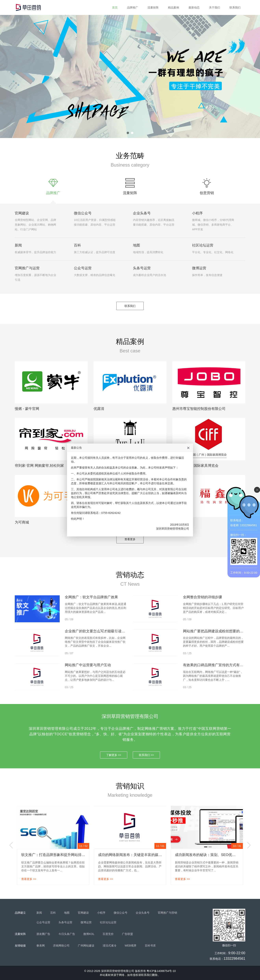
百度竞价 (108, 934)
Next (249, 845)
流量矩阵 (153, 7)
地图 (136, 245)
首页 (115, 7)
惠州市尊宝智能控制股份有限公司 (199, 409)
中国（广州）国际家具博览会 (195, 466)
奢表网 (41, 946)
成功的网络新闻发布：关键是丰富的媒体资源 (134, 855)
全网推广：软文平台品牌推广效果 (91, 597)
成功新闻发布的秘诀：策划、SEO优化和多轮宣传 (214, 855)
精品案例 (174, 7)
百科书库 (150, 946)
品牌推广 (133, 7)
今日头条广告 (67, 934)
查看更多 (130, 539)
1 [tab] (128, 133)
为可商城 (22, 522)
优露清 (99, 409)
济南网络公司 (61, 946)
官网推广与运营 (27, 268)
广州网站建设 (86, 946)
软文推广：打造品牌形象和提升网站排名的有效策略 (62, 855)
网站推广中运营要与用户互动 (88, 665)
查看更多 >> (29, 879)
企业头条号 (142, 213)
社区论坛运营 (203, 245)
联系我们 (235, 7)
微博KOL (89, 934)
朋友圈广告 (43, 934)
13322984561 (234, 959)
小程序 (197, 213)
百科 (77, 245)
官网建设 (22, 213)
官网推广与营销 (167, 913)
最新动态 (194, 7)
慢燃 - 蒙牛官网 (27, 409)
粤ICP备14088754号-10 (161, 971)
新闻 (18, 245)
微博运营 (199, 268)
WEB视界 (131, 946)
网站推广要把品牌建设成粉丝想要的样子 (215, 631)
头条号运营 (142, 268)
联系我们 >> (146, 755)
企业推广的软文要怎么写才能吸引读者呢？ (98, 631)
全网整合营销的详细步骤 (202, 597)
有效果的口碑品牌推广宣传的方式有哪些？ (217, 665)
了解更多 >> (114, 755)
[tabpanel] (130, 76)
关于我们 (214, 7)
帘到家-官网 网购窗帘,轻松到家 (39, 466)
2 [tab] (132, 133)
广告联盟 (127, 934)
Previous (11, 845)
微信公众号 (83, 213)
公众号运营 (83, 268)
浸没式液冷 (110, 946)
